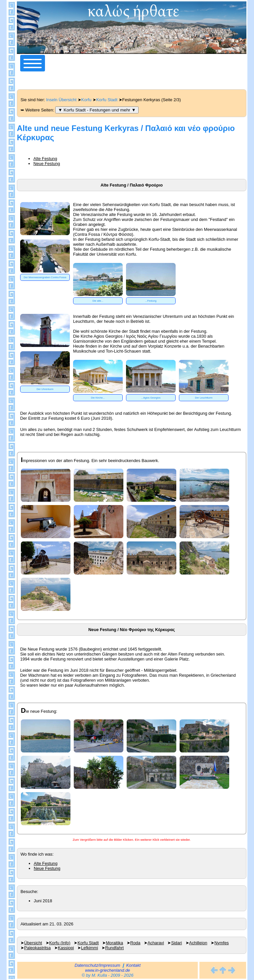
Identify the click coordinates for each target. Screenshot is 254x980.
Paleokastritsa (37, 948)
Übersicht (33, 943)
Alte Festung (45, 159)
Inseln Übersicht (62, 100)
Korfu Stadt (107, 100)
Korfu (86, 100)
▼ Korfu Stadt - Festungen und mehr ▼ (97, 110)
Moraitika (114, 943)
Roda (135, 943)
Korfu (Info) (60, 943)
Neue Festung (47, 164)
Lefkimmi (89, 948)
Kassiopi (66, 948)
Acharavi (156, 943)
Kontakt (133, 965)
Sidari (176, 943)
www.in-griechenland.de (107, 970)
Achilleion (198, 943)
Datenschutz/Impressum (97, 965)
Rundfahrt (114, 948)
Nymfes (221, 943)
